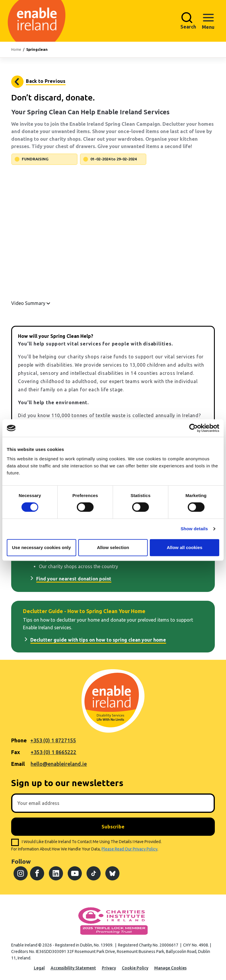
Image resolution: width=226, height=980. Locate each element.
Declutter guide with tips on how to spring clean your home (98, 640)
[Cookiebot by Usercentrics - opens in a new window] (193, 428)
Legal (39, 968)
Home (16, 49)
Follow (21, 861)
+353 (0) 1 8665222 (53, 752)
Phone (19, 740)
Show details (194, 529)
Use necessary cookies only (41, 547)
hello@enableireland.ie (59, 764)
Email (18, 764)
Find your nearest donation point (74, 579)
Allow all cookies (185, 547)
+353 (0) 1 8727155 (53, 740)
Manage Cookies (170, 968)
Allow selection (113, 547)
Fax (16, 752)
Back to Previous (46, 81)
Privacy (109, 968)
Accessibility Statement (73, 968)
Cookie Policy (135, 968)
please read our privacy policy (129, 849)
